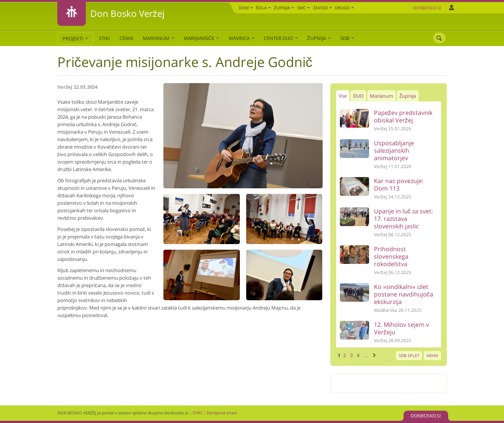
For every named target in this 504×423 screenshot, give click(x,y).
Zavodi (322, 8)
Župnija (284, 8)
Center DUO (281, 38)
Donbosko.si (427, 8)
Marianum (159, 38)
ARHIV (432, 355)
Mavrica (242, 38)
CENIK (126, 38)
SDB (347, 38)
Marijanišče (201, 38)
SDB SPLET (409, 355)
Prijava (451, 7)
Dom (246, 8)
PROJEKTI (75, 39)
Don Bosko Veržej (127, 13)
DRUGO (345, 8)
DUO (358, 96)
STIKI (105, 38)
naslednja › (373, 355)
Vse (343, 96)
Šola (263, 8)
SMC (304, 8)
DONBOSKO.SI (426, 416)
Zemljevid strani (222, 413)
